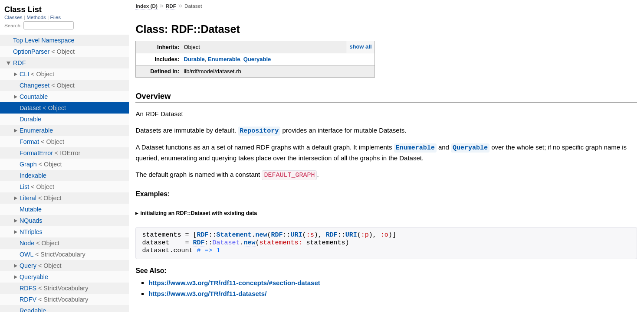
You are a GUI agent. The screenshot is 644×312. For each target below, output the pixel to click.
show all (360, 47)
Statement (234, 234)
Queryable (257, 59)
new (261, 234)
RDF (171, 6)
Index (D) (146, 6)
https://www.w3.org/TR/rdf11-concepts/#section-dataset (234, 281)
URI (297, 234)
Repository (259, 130)
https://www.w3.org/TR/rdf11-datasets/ (207, 292)
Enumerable (224, 59)
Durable (194, 59)
